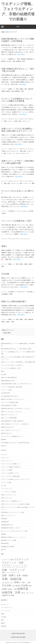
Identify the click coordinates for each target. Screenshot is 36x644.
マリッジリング (13, 239)
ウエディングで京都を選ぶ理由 (10, 402)
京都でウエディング (7, 498)
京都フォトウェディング (8, 515)
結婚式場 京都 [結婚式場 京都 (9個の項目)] (11, 592)
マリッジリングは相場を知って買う (17, 221)
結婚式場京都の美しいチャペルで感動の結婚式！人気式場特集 (18, 40)
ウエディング (12, 119)
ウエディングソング (7, 461)
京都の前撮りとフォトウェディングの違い (13, 512)
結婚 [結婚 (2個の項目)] (30, 586)
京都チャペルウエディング (8, 495)
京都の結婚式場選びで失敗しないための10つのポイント (17, 384)
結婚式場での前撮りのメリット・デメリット (13, 537)
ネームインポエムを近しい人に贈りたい (12, 365)
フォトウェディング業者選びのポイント (12, 436)
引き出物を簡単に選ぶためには (10, 396)
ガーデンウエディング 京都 (14, 151)
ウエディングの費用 (7, 470)
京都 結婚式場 (21, 59)
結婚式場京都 (5, 543)
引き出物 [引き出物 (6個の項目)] (6, 585)
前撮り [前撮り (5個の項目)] (18, 582)
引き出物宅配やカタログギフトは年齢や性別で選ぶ (15, 443)
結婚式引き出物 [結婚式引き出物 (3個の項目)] (8, 595)
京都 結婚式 (20, 89)
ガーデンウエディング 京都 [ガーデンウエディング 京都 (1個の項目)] (20, 565)
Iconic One (9, 642)
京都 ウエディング (24, 121)
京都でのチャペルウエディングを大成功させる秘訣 (15, 504)
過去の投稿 (6, 333)
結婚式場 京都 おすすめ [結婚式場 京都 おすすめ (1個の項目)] (27, 593)
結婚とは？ (4, 446)
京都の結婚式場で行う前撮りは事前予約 (12, 421)
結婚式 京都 (10, 91)
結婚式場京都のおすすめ (8, 381)
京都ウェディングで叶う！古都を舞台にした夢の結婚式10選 (18, 162)
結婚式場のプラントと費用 (8, 540)
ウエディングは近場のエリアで (10, 473)
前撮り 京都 (10, 322)
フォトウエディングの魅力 (8, 492)
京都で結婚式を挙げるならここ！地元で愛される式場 (16, 349)
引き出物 (11, 211)
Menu (18, 27)
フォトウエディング (7, 608)
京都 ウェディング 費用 (27, 183)
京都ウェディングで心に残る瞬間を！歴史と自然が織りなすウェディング (18, 130)
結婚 (2, 620)
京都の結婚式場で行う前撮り (9, 405)
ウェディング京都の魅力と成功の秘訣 (12, 387)
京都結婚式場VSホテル (7, 525)
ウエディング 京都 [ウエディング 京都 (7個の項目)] (13, 563)
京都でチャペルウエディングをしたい (12, 412)
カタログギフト (21, 292)
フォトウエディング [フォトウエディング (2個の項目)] (8, 567)
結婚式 (10, 89)
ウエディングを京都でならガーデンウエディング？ (15, 479)
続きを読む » (22, 54)
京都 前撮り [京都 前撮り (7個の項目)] (9, 575)
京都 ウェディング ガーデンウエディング (16, 153)
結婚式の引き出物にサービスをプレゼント (13, 399)
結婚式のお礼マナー (7, 433)
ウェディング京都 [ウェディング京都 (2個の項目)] (8, 560)
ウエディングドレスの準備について (11, 464)
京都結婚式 (4, 519)
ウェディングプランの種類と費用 (10, 476)
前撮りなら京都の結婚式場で (14, 301)
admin (7, 32)
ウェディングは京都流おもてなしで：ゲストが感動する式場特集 (18, 100)
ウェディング (5, 458)
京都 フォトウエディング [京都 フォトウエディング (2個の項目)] (11, 573)
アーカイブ (4, 455)
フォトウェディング (7, 489)
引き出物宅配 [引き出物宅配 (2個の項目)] (16, 586)
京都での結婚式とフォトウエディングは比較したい (15, 424)
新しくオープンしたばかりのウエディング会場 (14, 531)
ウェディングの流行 (7, 390)
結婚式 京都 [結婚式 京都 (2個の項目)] (12, 589)
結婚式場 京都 (20, 61)
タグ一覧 (3, 486)
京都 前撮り (20, 264)
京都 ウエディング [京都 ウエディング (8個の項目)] (13, 570)
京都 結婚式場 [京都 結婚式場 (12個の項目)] (12, 579)
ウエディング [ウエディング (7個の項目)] (21, 559)
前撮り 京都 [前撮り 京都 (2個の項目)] (26, 583)
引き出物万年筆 (5, 393)
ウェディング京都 (12, 121)
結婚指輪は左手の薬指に (8, 546)
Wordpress (27, 642)
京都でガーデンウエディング (9, 415)
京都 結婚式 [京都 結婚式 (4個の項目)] (22, 575)
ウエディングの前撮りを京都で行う (11, 467)
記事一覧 (3, 550)
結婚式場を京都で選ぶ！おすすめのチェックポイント (16, 408)
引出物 (3, 213)
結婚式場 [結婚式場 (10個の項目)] (23, 589)
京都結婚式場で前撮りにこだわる (10, 528)
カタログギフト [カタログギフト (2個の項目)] (7, 565)
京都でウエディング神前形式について (12, 501)
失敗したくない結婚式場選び (9, 418)
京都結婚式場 (5, 522)
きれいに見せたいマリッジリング (10, 430)
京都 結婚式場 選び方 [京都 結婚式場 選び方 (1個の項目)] (8, 583)
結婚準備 (3, 439)
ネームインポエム (22, 211)
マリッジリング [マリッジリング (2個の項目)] (21, 567)
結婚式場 (11, 59)
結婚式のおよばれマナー (8, 427)
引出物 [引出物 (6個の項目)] (24, 585)
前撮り (4, 246)
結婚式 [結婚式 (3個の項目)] (5, 589)
